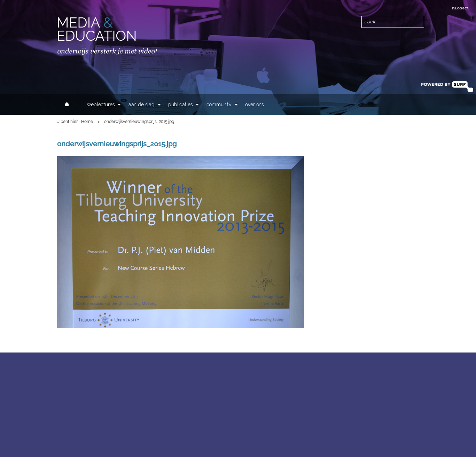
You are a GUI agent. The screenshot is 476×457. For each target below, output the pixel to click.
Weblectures (101, 104)
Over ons (255, 104)
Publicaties (180, 104)
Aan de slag (142, 104)
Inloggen (461, 8)
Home (87, 122)
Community (219, 104)
